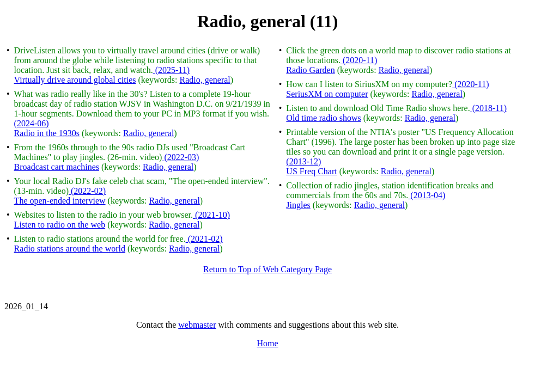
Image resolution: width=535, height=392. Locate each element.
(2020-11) (359, 60)
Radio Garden (310, 70)
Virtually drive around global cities (75, 80)
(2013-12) (303, 161)
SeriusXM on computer (327, 94)
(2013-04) (427, 195)
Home (267, 343)
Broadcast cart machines (57, 167)
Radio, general (205, 80)
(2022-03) (180, 157)
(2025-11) (171, 70)
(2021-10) (211, 215)
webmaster (197, 325)
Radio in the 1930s (47, 133)
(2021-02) (204, 239)
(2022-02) (87, 191)
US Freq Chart (311, 171)
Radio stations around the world (70, 249)
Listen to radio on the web (60, 225)
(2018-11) (488, 108)
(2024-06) (32, 123)
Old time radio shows (323, 118)
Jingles (298, 205)
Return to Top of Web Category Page (267, 269)
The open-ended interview (60, 201)
